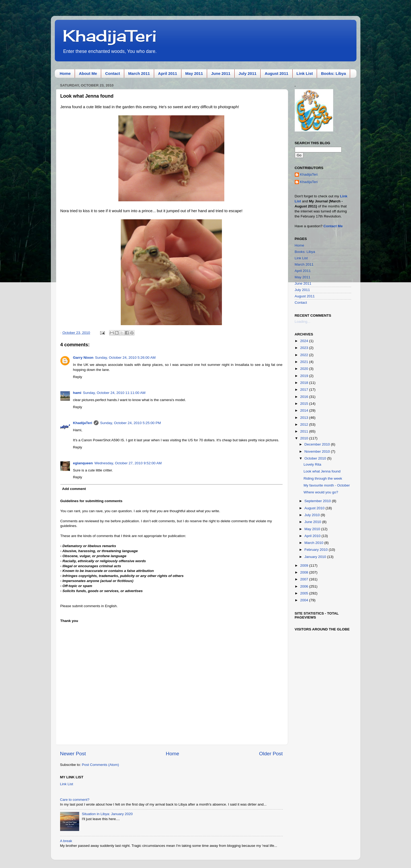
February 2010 (317, 550)
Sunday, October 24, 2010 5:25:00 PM (130, 423)
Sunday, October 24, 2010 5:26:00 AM (125, 358)
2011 (305, 431)
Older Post (271, 754)
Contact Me (333, 226)
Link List (305, 73)
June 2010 (313, 522)
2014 (305, 410)
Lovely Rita (312, 464)
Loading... (303, 322)
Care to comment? (75, 800)
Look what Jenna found (322, 471)
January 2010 (316, 557)
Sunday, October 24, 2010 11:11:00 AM (114, 393)
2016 (305, 397)
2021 (305, 362)
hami (77, 393)
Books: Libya (333, 73)
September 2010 (318, 501)
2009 (305, 565)
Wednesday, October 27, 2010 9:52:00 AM (128, 463)
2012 (305, 424)
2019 (305, 376)
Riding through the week (323, 478)
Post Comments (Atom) (100, 765)
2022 (305, 355)
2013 (305, 418)
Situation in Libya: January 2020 (107, 814)
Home (65, 73)
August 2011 (276, 73)
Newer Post (73, 754)
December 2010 (318, 444)
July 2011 (248, 73)
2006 (305, 586)
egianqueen (83, 463)
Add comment (74, 489)
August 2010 (315, 508)
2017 (305, 390)
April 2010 (313, 536)
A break (66, 841)
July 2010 (313, 515)
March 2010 (314, 543)
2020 (305, 369)
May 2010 (313, 529)
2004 (305, 600)
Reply (78, 377)
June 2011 (221, 73)
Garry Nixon (83, 358)
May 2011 (194, 73)
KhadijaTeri (110, 36)
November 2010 (318, 451)
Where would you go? (321, 492)
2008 (305, 572)
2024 (305, 341)
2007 (305, 579)
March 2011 (139, 73)
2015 (305, 404)
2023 (305, 348)
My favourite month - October (327, 485)
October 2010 (316, 458)
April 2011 (168, 73)
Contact (113, 73)
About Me (88, 73)
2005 (305, 593)
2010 (305, 438)
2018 (305, 383)
